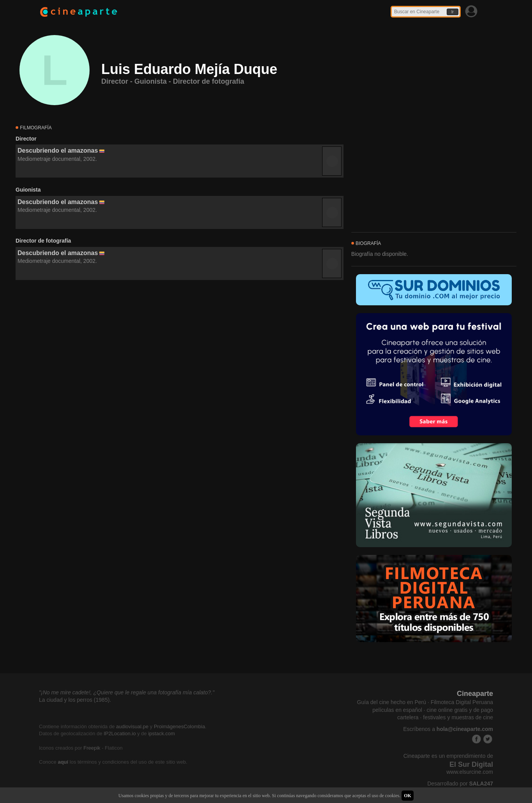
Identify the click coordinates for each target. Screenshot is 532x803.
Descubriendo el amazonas (58, 151)
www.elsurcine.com (470, 772)
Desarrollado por (460, 784)
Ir (453, 12)
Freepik (92, 748)
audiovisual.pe (132, 726)
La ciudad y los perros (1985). (75, 700)
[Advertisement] (180, 351)
